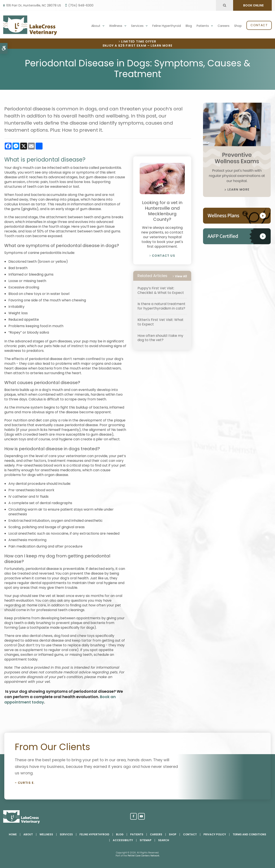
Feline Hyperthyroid (167, 26)
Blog (189, 26)
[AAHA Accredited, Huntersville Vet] (237, 243)
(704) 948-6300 (81, 5)
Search (164, 840)
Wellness (116, 26)
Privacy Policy (215, 834)
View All (181, 276)
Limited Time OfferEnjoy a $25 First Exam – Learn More (138, 44)
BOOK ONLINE (253, 5)
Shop (238, 26)
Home (13, 834)
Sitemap (146, 840)
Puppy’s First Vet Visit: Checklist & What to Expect (161, 290)
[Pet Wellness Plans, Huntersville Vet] (237, 222)
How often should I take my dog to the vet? (160, 338)
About (96, 26)
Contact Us (163, 256)
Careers (224, 26)
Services (137, 26)
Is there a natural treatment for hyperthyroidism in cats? (161, 306)
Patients (203, 26)
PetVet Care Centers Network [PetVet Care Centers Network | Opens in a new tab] (143, 856)
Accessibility (123, 840)
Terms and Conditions (249, 834)
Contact (259, 25)
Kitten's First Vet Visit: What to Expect (160, 322)
